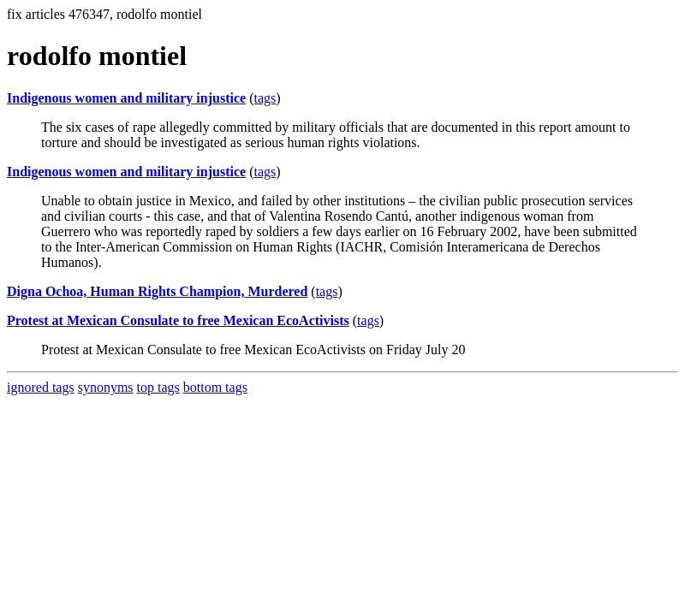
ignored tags (41, 387)
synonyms (106, 387)
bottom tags (215, 387)
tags (265, 98)
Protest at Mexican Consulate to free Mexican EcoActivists (178, 320)
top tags (158, 387)
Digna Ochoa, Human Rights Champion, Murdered (157, 291)
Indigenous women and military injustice (126, 98)
